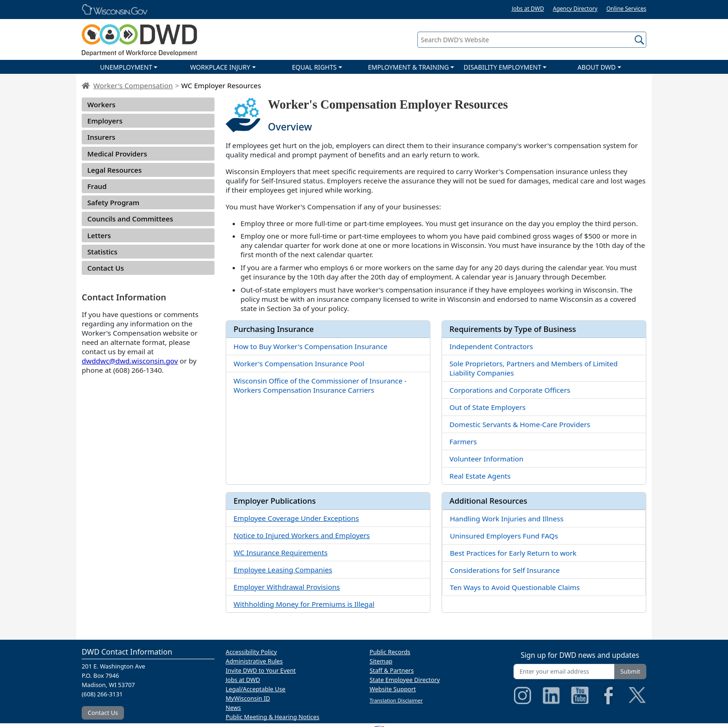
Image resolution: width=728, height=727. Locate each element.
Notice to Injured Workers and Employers (302, 535)
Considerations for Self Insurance (505, 570)
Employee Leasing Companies (283, 570)
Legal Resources (114, 170)
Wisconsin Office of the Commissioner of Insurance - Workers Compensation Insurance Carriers (320, 385)
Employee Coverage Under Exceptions (296, 518)
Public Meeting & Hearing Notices (273, 717)
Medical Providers (117, 154)
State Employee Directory (405, 680)
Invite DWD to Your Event (261, 670)
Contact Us (106, 268)
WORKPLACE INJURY (220, 67)
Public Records (390, 652)
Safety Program (113, 202)
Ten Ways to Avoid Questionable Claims (515, 587)
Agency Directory (575, 9)
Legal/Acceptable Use (256, 689)
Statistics (102, 252)
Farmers (463, 441)
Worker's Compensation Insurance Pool (299, 363)
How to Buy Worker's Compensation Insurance (311, 346)
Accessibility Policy (251, 652)
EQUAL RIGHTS (314, 67)
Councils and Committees (130, 219)
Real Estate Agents (480, 476)
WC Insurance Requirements (281, 552)
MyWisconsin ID (248, 698)
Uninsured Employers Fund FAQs (504, 536)
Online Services (626, 9)
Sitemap (381, 661)
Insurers (101, 137)
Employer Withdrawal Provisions (287, 587)
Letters (99, 235)
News (233, 708)
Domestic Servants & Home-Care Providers (520, 424)
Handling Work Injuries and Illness (507, 519)
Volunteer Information (486, 459)
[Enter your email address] (564, 672)
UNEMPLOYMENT (126, 67)
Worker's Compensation (133, 85)
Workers (101, 104)
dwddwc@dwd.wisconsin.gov (130, 361)
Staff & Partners (392, 670)
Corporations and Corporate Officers (510, 390)
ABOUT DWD (597, 67)
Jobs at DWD (528, 9)
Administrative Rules (254, 661)
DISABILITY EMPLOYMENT (503, 67)
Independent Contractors (491, 346)
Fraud (97, 186)
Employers (105, 121)
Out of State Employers (487, 407)
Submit (630, 671)
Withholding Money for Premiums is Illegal (304, 604)
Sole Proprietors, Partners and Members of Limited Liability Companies (533, 368)
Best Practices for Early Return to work (513, 553)
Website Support (393, 689)
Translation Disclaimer (396, 700)
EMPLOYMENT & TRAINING (408, 67)
